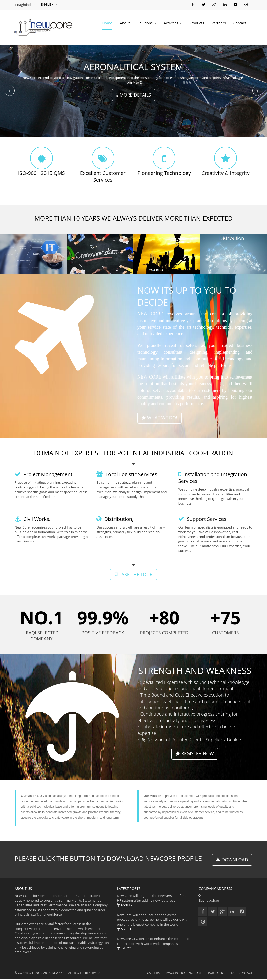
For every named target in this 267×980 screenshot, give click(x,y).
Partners (219, 23)
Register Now (195, 755)
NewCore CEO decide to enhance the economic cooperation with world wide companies (154, 945)
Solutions (147, 23)
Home (107, 23)
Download (232, 861)
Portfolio (216, 974)
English (49, 5)
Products (197, 23)
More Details (133, 96)
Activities (173, 23)
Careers (153, 974)
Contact (240, 23)
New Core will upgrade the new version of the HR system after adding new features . (154, 902)
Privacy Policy (174, 974)
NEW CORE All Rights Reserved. (76, 974)
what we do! (159, 419)
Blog (232, 974)
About (125, 23)
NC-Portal (197, 974)
